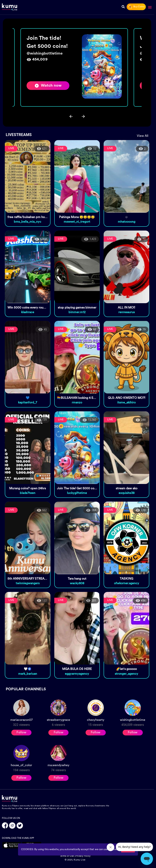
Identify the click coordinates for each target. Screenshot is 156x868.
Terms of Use (67, 856)
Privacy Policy (83, 856)
